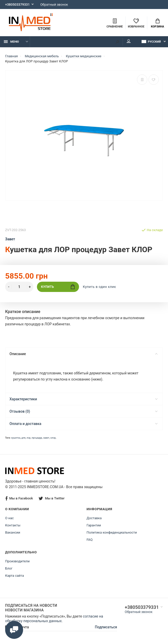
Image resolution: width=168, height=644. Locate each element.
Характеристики (83, 399)
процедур (37, 438)
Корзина (157, 23)
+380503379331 (17, 4)
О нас (9, 518)
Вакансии (13, 532)
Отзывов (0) (83, 411)
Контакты (13, 525)
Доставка (94, 518)
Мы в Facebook (19, 499)
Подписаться (106, 627)
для (24, 438)
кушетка (16, 438)
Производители (17, 561)
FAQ (90, 540)
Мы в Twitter (52, 498)
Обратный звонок (54, 4)
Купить (58, 287)
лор (29, 438)
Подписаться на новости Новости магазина (31, 608)
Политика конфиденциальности (112, 532)
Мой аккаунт (129, 41)
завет (46, 438)
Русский (151, 41)
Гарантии (94, 525)
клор (53, 438)
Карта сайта (14, 576)
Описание (83, 354)
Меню (11, 42)
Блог (9, 568)
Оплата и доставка (83, 424)
